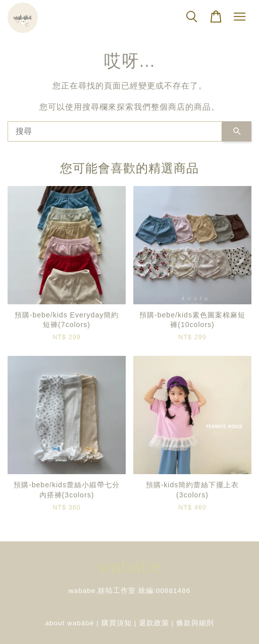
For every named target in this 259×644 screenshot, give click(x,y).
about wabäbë (69, 623)
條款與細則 (195, 623)
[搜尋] (115, 131)
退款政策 (154, 623)
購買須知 (117, 623)
